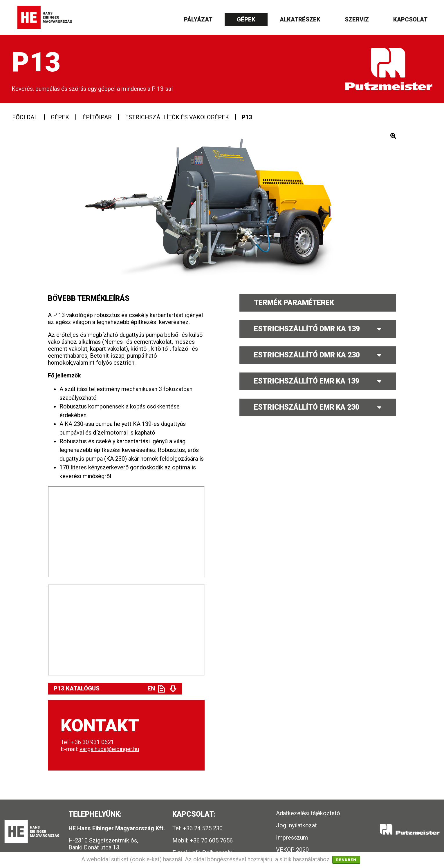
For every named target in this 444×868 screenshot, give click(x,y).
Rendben (346, 860)
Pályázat (198, 19)
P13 (247, 117)
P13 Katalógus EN (104, 688)
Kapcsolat (410, 19)
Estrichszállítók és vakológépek (177, 117)
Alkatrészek (300, 19)
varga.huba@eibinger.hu (109, 749)
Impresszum (292, 838)
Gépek (246, 19)
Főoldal (25, 117)
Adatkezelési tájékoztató (308, 813)
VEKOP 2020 (292, 850)
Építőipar (97, 117)
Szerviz (357, 19)
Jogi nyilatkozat (296, 825)
